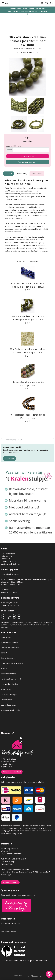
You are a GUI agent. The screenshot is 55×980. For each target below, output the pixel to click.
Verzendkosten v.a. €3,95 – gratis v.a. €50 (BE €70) (27, 9)
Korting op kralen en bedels (11, 679)
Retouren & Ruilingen (9, 695)
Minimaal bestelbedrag (10, 684)
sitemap (36, 976)
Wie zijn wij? (6, 851)
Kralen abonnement (10, 882)
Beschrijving (22, 173)
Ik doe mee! (9, 458)
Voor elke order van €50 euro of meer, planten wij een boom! (24, 961)
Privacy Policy (6, 689)
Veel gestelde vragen (9, 705)
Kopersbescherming (9, 674)
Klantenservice (6, 637)
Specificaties (37, 173)
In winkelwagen (27, 156)
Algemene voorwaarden (10, 642)
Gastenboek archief (9, 931)
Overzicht (9, 173)
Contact (4, 653)
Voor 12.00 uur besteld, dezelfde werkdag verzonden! (27, 11)
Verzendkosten (7, 700)
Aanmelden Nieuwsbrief (12, 772)
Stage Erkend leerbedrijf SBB (12, 854)
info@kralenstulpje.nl (14, 574)
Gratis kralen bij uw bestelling (12, 663)
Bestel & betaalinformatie (11, 648)
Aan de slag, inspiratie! (10, 848)
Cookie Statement (8, 658)
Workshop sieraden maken (11, 710)
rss (41, 976)
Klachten (4, 669)
